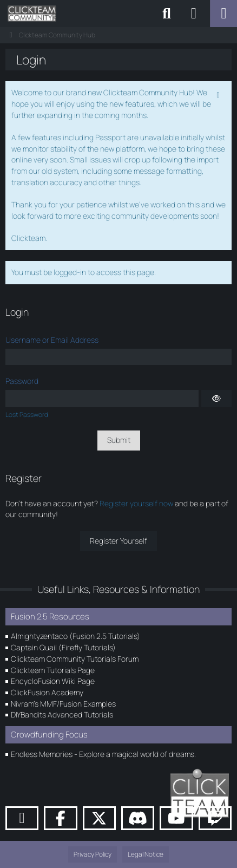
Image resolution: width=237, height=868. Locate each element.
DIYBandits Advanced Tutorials (62, 714)
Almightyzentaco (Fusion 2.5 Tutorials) (75, 636)
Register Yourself (119, 541)
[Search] (167, 14)
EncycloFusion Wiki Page (53, 681)
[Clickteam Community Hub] (32, 14)
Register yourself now (136, 503)
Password (22, 381)
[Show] (216, 399)
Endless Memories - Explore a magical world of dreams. (103, 754)
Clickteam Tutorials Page (53, 670)
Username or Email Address (52, 340)
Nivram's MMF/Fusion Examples (63, 704)
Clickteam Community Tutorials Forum (75, 659)
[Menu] (223, 14)
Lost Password (27, 415)
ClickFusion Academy (47, 692)
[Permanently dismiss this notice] (219, 94)
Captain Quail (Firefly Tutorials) (63, 647)
